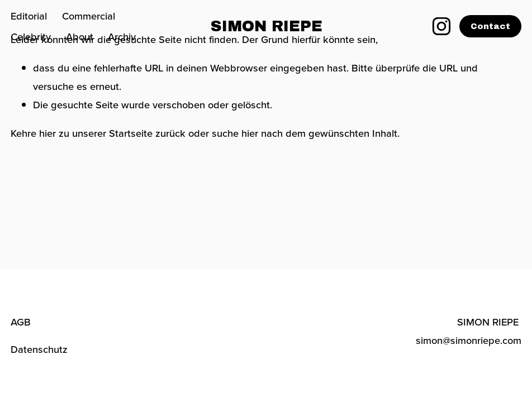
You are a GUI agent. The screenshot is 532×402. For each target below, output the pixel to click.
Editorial (29, 16)
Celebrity (31, 36)
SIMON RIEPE (267, 26)
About (80, 36)
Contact (490, 26)
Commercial (89, 16)
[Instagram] (441, 26)
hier (47, 133)
